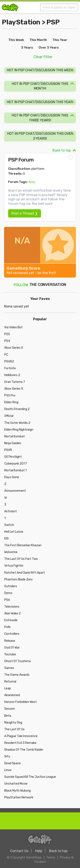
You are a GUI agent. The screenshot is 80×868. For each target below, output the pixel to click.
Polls (7, 627)
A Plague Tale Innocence (21, 736)
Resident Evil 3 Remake (20, 743)
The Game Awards (17, 675)
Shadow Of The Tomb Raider (24, 750)
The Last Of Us (14, 729)
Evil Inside (11, 620)
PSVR (8, 450)
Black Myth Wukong (17, 791)
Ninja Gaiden (13, 443)
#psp (32, 182)
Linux (8, 770)
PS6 (7, 600)
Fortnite (10, 368)
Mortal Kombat (15, 436)
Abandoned (12, 695)
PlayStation (21, 22)
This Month (38, 40)
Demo (8, 593)
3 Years (27, 48)
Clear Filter (43, 57)
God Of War (12, 648)
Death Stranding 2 (17, 409)
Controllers (12, 634)
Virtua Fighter (14, 566)
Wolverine (11, 552)
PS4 (7, 341)
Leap (8, 688)
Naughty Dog (13, 723)
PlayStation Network (19, 797)
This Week (16, 40)
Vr (6, 498)
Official (9, 416)
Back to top (62, 150)
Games (9, 668)
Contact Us (19, 851)
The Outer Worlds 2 (17, 423)
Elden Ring (11, 402)
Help (39, 851)
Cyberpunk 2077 (16, 464)
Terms (51, 857)
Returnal (10, 682)
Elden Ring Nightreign (19, 430)
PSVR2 (9, 362)
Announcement (15, 491)
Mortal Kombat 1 (15, 470)
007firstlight (13, 457)
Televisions (12, 607)
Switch (9, 525)
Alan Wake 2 (12, 613)
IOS (7, 539)
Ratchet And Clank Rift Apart (25, 573)
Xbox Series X (14, 348)
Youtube (10, 654)
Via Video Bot (13, 327)
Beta (8, 716)
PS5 (7, 334)
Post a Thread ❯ (25, 213)
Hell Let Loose (14, 532)
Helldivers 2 (12, 375)
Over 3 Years (49, 48)
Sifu (7, 756)
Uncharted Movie (16, 784)
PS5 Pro (10, 395)
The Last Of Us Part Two (21, 559)
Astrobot (11, 511)
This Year (60, 40)
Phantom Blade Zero (18, 579)
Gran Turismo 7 (15, 382)
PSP (53, 22)
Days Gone (12, 477)
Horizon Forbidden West (20, 702)
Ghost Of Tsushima (17, 661)
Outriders (11, 586)
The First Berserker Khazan (23, 545)
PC (6, 355)
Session (10, 709)
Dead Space (12, 763)
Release (10, 641)
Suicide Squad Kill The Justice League (30, 777)
